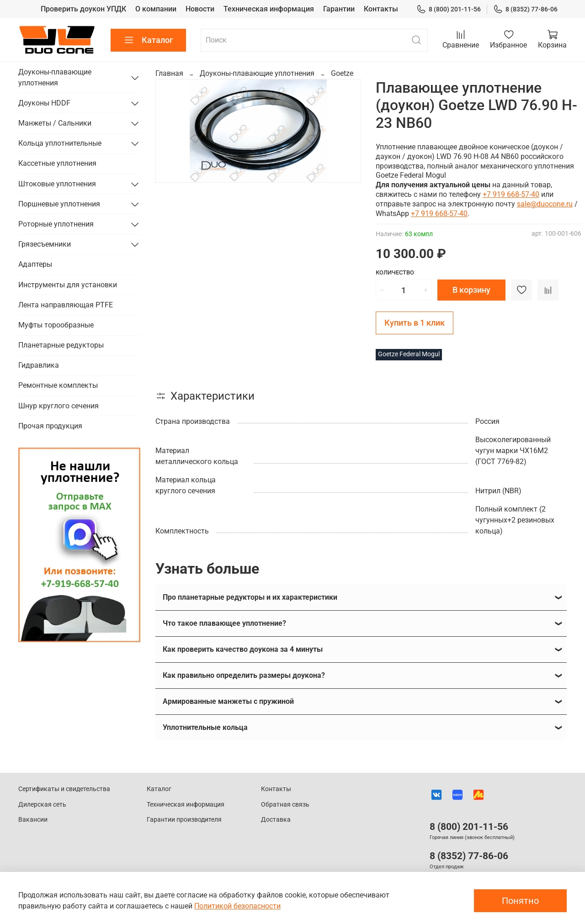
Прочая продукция (50, 426)
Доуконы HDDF (44, 103)
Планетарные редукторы (61, 345)
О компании (156, 9)
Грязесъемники (45, 244)
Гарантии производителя (184, 820)
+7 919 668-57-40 (511, 194)
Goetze (342, 73)
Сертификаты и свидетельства (64, 789)
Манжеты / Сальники (55, 123)
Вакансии (33, 820)
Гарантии (339, 9)
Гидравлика (39, 365)
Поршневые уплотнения (59, 204)
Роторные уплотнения (56, 224)
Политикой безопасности (237, 906)
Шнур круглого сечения (58, 406)
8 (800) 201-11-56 (449, 9)
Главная (169, 73)
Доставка (276, 820)
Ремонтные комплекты (58, 385)
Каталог (148, 40)
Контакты (381, 9)
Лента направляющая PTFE (66, 305)
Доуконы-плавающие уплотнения (257, 73)
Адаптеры (35, 264)
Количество (395, 272)
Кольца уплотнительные (60, 143)
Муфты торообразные (56, 325)
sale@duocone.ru (545, 204)
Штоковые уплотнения (57, 184)
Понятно (520, 901)
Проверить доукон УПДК (83, 9)
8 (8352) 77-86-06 (525, 9)
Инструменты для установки (68, 285)
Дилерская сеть (42, 805)
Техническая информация (269, 9)
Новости (200, 9)
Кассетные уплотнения (57, 163)
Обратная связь (285, 805)
